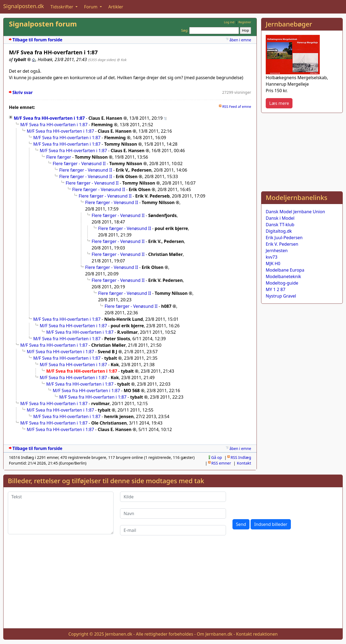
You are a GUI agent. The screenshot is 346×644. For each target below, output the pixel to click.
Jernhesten (277, 251)
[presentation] (274, 502)
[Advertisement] (302, 151)
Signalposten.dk (24, 6)
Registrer (245, 22)
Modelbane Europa (285, 270)
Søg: (185, 30)
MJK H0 (273, 263)
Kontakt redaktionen (257, 634)
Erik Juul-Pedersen (284, 238)
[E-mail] (173, 530)
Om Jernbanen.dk (215, 634)
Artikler (116, 7)
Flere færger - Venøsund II (79, 163)
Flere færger (59, 157)
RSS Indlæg (241, 457)
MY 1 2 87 (276, 289)
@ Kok (122, 60)
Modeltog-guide (282, 283)
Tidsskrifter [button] (62, 7)
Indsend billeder (271, 524)
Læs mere (279, 103)
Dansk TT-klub (280, 225)
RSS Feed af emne (237, 106)
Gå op (217, 457)
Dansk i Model (280, 218)
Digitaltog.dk (279, 231)
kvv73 (272, 257)
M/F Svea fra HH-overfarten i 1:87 (49, 118)
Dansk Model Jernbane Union (295, 212)
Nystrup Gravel (281, 296)
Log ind (229, 22)
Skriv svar (23, 93)
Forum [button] (91, 7)
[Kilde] (173, 497)
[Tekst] (61, 513)
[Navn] (173, 513)
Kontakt (244, 463)
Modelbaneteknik (283, 276)
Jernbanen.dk (119, 634)
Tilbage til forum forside (37, 40)
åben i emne (240, 40)
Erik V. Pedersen (282, 244)
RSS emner (221, 463)
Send (241, 524)
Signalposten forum (43, 24)
